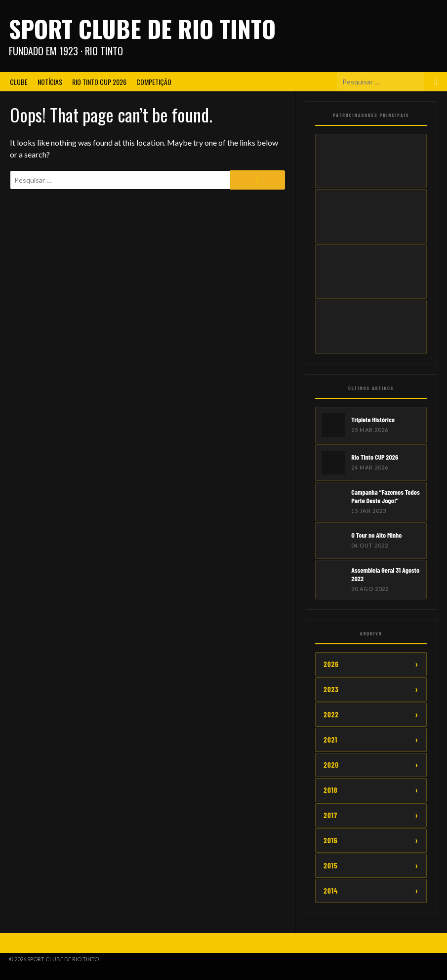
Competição (154, 82)
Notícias (50, 82)
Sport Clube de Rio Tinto (142, 28)
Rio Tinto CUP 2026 (99, 82)
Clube (19, 82)
